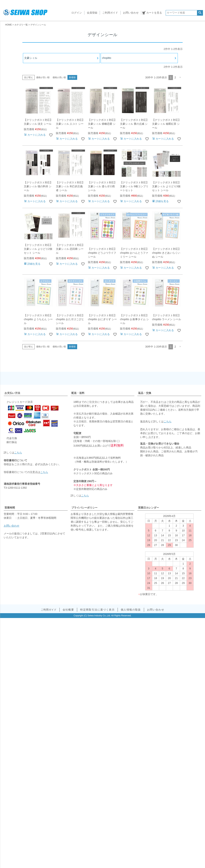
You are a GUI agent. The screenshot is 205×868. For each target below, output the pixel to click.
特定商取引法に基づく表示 (97, 610)
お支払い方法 (12, 393)
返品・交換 (145, 393)
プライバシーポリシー (84, 508)
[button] (180, 78)
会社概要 (68, 610)
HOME (9, 25)
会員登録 (92, 13)
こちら (18, 453)
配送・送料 (78, 393)
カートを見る (154, 13)
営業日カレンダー (149, 508)
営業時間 (10, 508)
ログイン (77, 13)
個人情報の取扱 (131, 610)
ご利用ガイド (110, 13)
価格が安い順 (43, 77)
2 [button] (175, 77)
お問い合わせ (131, 13)
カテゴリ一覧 (21, 25)
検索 (200, 13)
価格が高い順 (59, 77)
